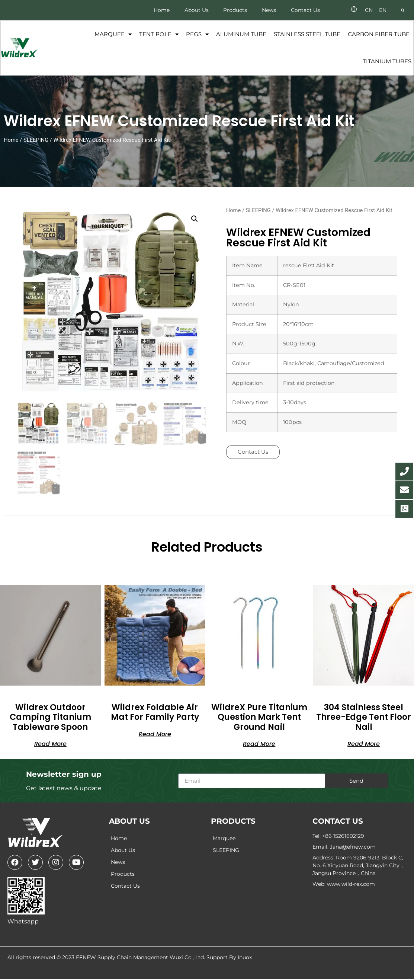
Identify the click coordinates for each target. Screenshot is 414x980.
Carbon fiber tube (378, 34)
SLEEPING (36, 141)
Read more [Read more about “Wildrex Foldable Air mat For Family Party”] (155, 734)
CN (369, 10)
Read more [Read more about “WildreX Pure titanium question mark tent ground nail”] (259, 744)
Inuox (245, 958)
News (269, 10)
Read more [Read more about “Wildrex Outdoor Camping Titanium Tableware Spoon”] (50, 744)
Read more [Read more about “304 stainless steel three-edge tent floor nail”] (364, 744)
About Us (196, 10)
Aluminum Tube (241, 34)
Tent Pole (158, 35)
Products (235, 10)
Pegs (197, 35)
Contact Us (305, 10)
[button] (402, 10)
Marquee (113, 35)
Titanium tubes (387, 62)
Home (161, 10)
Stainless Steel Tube (307, 34)
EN (383, 10)
